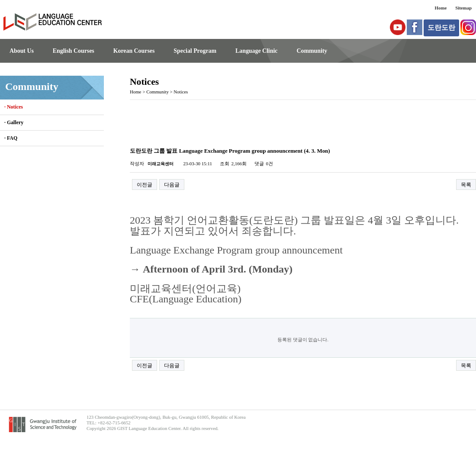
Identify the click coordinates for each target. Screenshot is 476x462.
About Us (22, 51)
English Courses (74, 51)
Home (441, 8)
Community (312, 51)
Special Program (195, 51)
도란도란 (441, 27)
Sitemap (463, 8)
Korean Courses (134, 51)
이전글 (145, 185)
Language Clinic (256, 51)
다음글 (172, 185)
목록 (466, 185)
